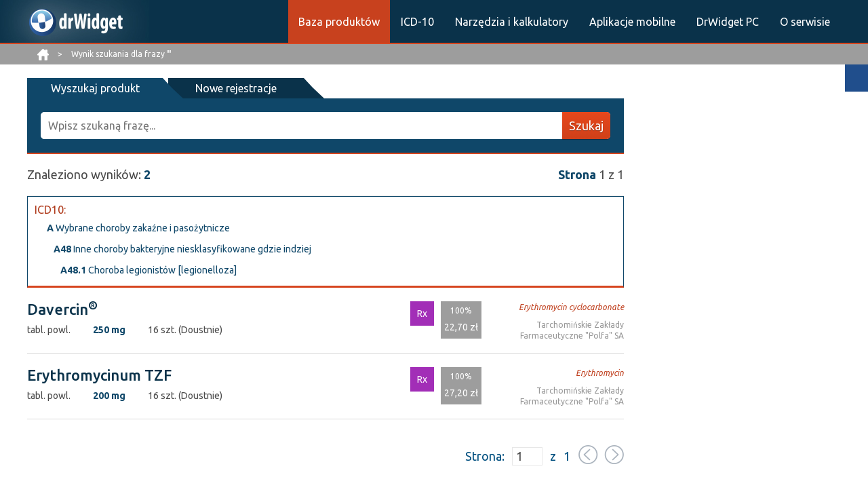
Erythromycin (600, 373)
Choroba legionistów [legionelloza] (149, 270)
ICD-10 (417, 22)
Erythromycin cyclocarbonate (571, 307)
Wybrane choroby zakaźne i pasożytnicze (138, 228)
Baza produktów (339, 22)
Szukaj (586, 126)
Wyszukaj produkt (95, 88)
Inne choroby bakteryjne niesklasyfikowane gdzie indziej (182, 249)
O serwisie (805, 22)
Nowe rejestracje (236, 88)
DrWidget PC (728, 22)
